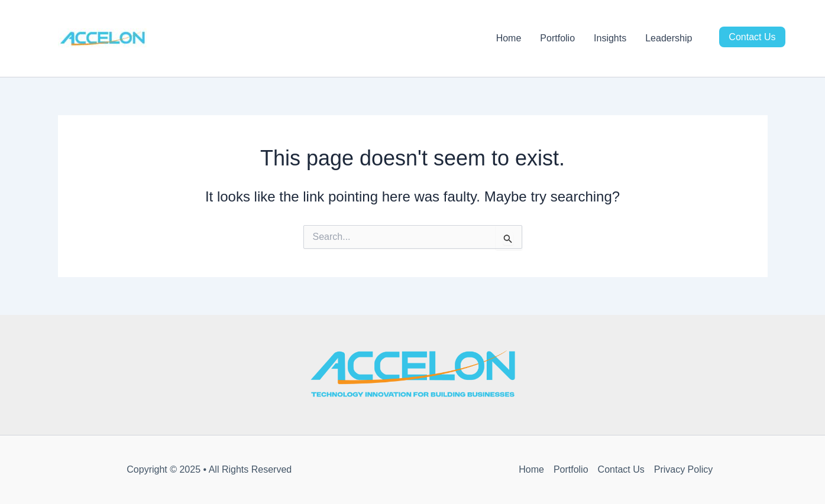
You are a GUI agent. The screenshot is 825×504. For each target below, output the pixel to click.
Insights (610, 38)
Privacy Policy (684, 469)
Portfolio (557, 38)
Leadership (669, 38)
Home (509, 38)
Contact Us (752, 37)
